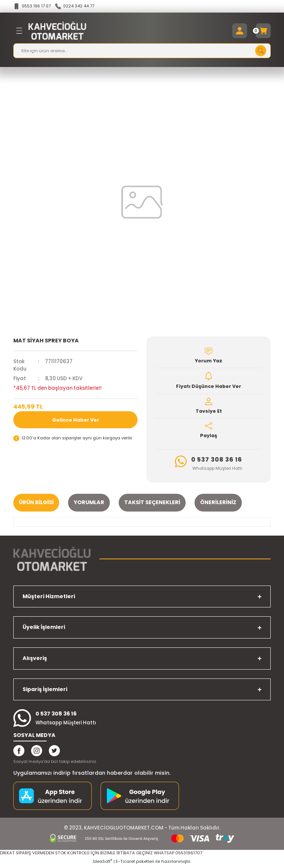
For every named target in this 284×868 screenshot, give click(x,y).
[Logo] (57, 31)
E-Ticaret (125, 863)
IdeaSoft (102, 863)
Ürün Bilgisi (36, 504)
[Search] (142, 51)
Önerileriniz (218, 504)
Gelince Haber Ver (76, 420)
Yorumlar (89, 504)
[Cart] (263, 31)
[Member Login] (240, 31)
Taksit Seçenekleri (152, 504)
